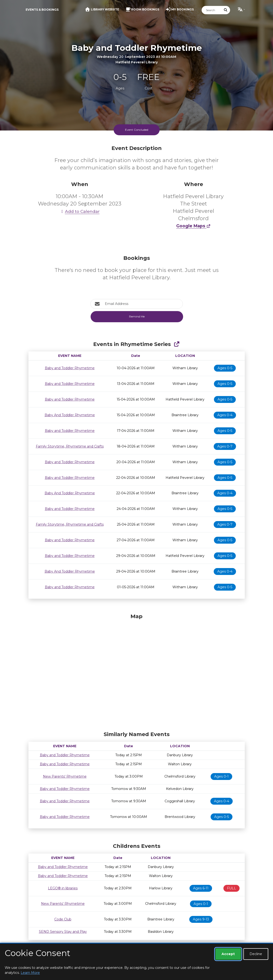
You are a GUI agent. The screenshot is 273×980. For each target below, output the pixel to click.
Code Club (63, 919)
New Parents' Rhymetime (65, 776)
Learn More (30, 973)
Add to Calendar (80, 211)
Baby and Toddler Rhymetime (70, 368)
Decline (256, 954)
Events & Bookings (42, 10)
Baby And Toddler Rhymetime (70, 415)
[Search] (212, 10)
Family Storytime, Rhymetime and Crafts (70, 446)
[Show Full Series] (177, 344)
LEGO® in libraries (63, 888)
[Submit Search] (226, 10)
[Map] (137, 671)
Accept (228, 954)
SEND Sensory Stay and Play (63, 932)
